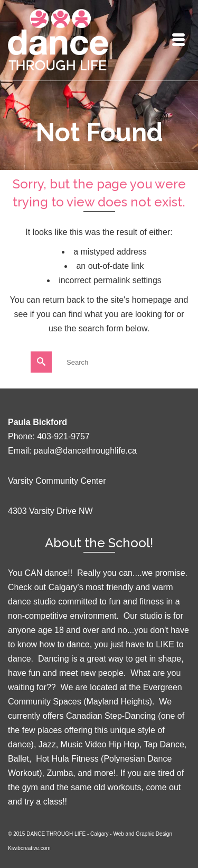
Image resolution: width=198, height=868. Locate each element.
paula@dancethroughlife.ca (85, 451)
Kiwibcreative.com (29, 848)
